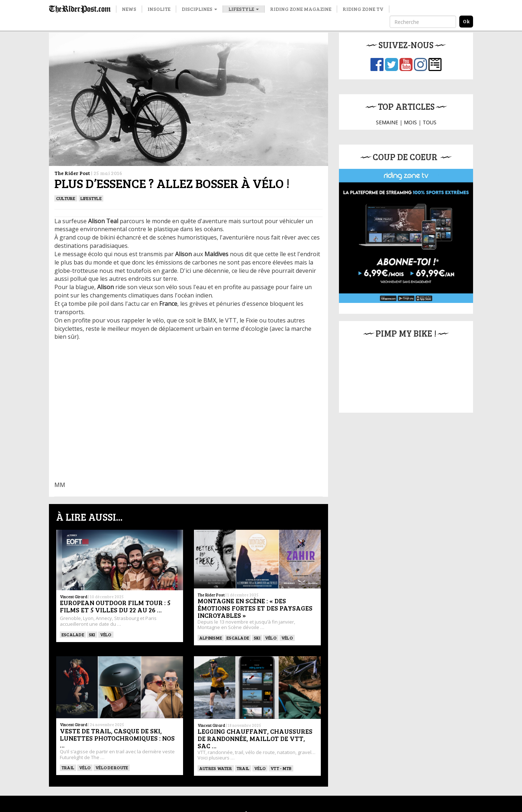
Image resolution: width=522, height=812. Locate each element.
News (129, 9)
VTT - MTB (281, 768)
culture (66, 198)
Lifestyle (244, 9)
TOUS (430, 122)
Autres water (216, 768)
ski (92, 634)
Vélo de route (112, 767)
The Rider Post (72, 173)
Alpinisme (211, 638)
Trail (68, 767)
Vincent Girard (74, 597)
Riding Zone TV (363, 9)
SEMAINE (387, 122)
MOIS (410, 122)
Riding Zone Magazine (301, 9)
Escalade (73, 634)
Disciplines (199, 9)
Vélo (106, 634)
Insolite (159, 9)
